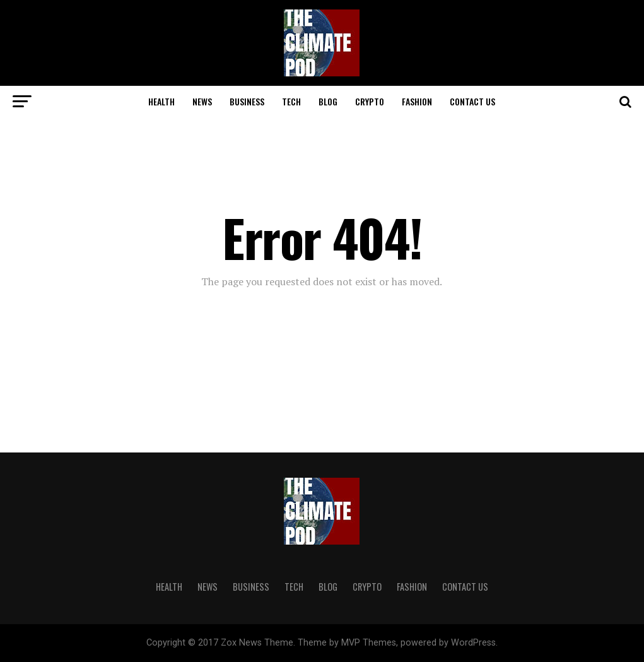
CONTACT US (472, 101)
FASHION (417, 101)
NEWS (202, 101)
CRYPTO (370, 101)
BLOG (328, 101)
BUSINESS (247, 101)
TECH (291, 101)
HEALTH (161, 101)
